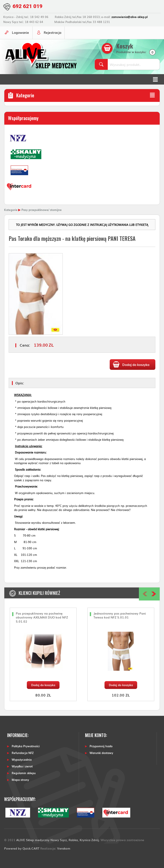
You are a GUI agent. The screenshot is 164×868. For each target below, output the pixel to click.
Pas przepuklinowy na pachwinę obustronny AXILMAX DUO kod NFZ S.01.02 (42, 617)
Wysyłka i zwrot (22, 766)
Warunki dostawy (101, 752)
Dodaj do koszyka (43, 684)
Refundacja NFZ (23, 752)
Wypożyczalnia (22, 759)
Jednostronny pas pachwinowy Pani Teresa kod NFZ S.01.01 (120, 615)
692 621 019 (28, 6)
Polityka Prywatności (26, 746)
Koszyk (125, 46)
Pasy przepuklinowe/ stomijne (42, 209)
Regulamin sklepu (24, 773)
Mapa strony (20, 779)
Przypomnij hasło (101, 746)
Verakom (64, 848)
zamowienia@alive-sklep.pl (129, 16)
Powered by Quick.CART (22, 848)
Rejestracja (54, 32)
